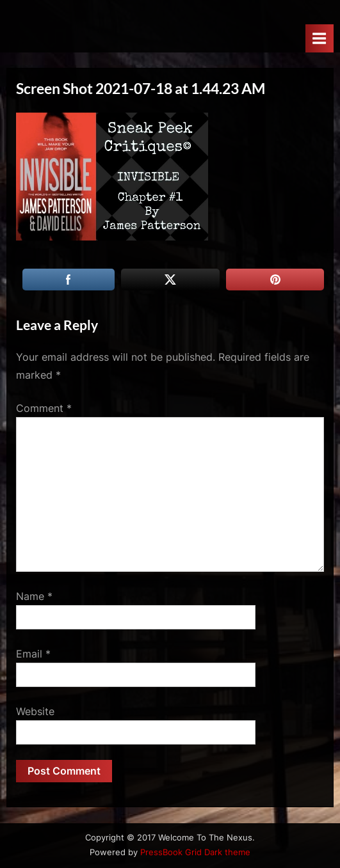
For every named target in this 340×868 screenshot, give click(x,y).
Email (33, 654)
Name (34, 596)
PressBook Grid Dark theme (195, 852)
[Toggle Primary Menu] (320, 38)
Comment (44, 408)
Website (35, 711)
